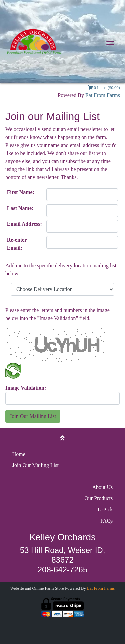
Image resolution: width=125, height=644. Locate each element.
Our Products (98, 498)
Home (19, 454)
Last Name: (20, 208)
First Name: (21, 192)
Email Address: (24, 224)
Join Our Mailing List (33, 416)
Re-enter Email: (17, 244)
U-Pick (105, 509)
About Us (102, 487)
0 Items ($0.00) (104, 88)
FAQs (106, 521)
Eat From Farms (103, 95)
